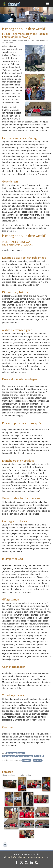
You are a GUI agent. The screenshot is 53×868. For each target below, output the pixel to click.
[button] (4, 15)
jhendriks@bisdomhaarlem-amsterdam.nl (24, 857)
